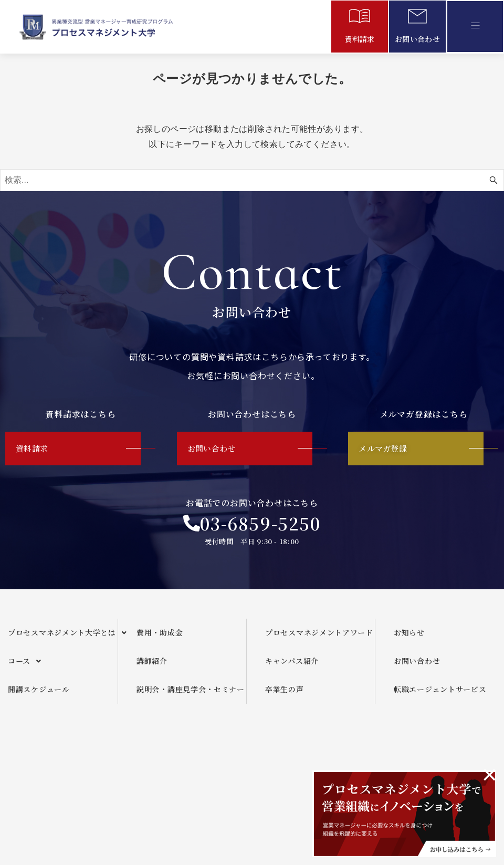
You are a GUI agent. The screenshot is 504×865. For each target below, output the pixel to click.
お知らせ (409, 636)
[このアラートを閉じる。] (490, 775)
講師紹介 (152, 664)
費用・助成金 (160, 636)
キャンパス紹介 (292, 664)
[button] (475, 26)
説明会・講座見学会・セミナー (191, 693)
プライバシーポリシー (449, 761)
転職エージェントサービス (440, 693)
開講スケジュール (39, 693)
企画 (211, 761)
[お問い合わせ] (417, 18)
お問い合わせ (417, 39)
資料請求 (360, 39)
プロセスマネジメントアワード (319, 636)
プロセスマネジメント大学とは (63, 637)
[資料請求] (360, 18)
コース (28, 665)
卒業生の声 (285, 693)
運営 (257, 761)
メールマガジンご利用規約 (339, 761)
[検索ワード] (252, 180)
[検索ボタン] (493, 180)
